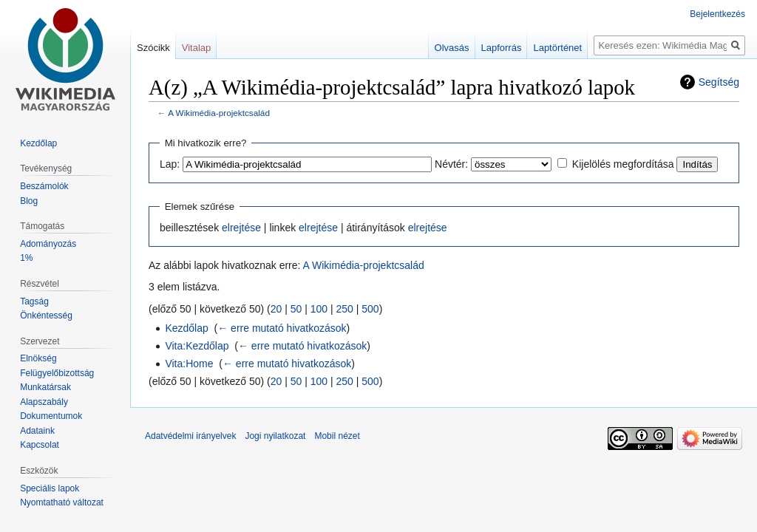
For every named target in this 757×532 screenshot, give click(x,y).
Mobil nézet (337, 436)
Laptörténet (557, 48)
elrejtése (241, 228)
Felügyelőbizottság (57, 373)
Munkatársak (45, 387)
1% (26, 258)
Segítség (719, 82)
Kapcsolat (40, 445)
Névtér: (451, 164)
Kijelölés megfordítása (623, 164)
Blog (29, 201)
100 (319, 309)
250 (345, 309)
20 (276, 309)
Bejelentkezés (717, 14)
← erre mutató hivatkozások (282, 328)
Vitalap (197, 48)
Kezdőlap (186, 328)
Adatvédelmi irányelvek (190, 436)
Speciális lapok (50, 488)
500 (370, 309)
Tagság (34, 301)
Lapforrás (502, 48)
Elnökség (38, 358)
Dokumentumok (51, 416)
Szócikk (153, 48)
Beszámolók (44, 186)
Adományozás (48, 244)
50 (296, 309)
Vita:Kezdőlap (197, 346)
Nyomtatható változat (62, 502)
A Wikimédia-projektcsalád (219, 113)
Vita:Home (189, 364)
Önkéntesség (46, 316)
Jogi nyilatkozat (275, 436)
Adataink (37, 431)
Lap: (170, 164)
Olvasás (452, 48)
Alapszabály (44, 402)
